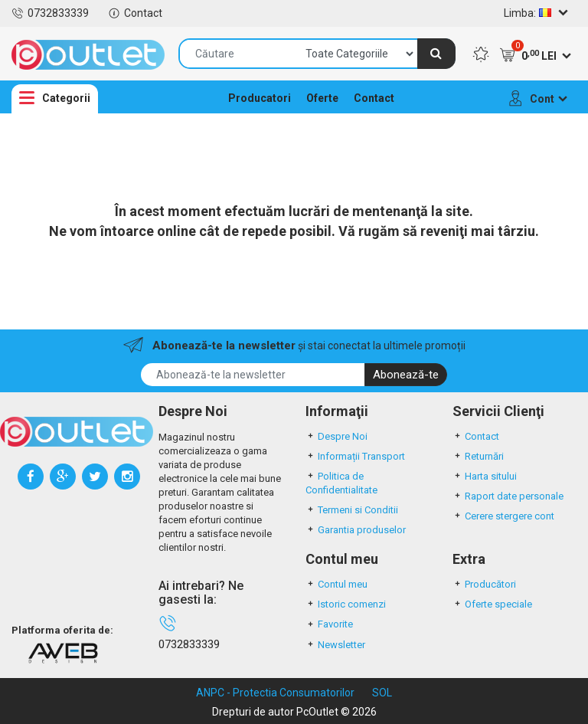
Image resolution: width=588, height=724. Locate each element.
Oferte (322, 98)
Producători (484, 584)
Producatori (260, 98)
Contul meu (336, 584)
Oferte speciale (492, 604)
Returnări (478, 456)
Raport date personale (508, 496)
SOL (382, 693)
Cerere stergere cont (503, 516)
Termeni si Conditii (352, 510)
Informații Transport (355, 456)
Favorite (329, 624)
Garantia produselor (356, 530)
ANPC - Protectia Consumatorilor (275, 693)
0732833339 (50, 13)
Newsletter (335, 645)
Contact (135, 13)
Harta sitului (485, 476)
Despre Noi (336, 436)
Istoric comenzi (346, 604)
